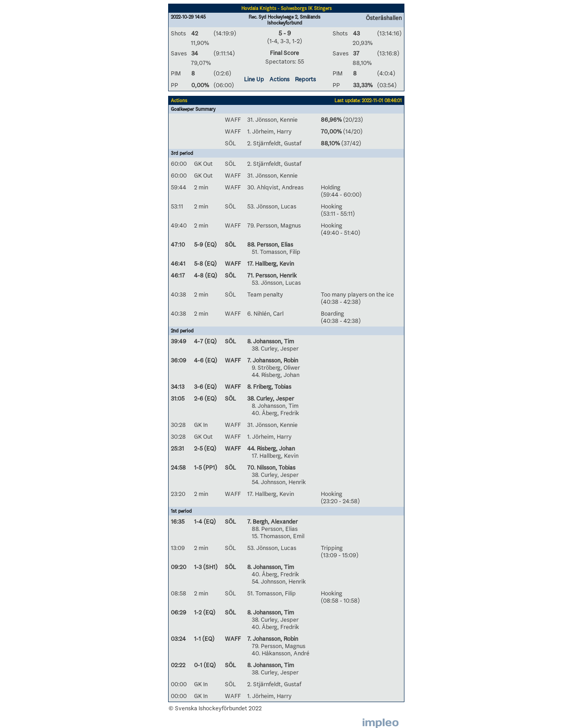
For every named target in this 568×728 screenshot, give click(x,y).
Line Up (254, 79)
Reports (305, 79)
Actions (279, 79)
